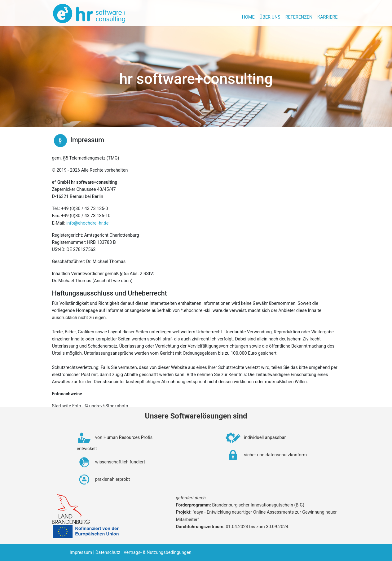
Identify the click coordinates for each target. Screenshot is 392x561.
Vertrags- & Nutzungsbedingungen (158, 552)
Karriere (327, 17)
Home (248, 17)
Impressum (81, 552)
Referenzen (299, 17)
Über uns (270, 17)
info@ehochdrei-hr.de (87, 223)
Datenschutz (108, 552)
